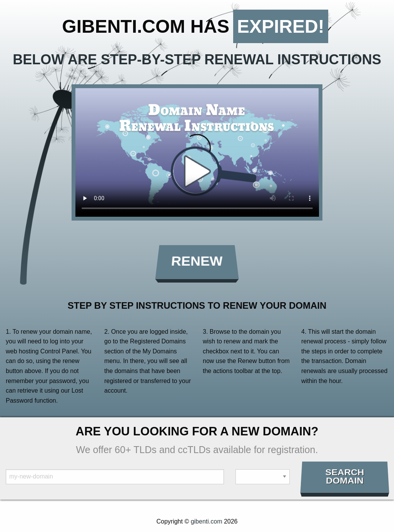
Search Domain (345, 477)
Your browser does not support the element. (197, 152)
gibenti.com (207, 521)
